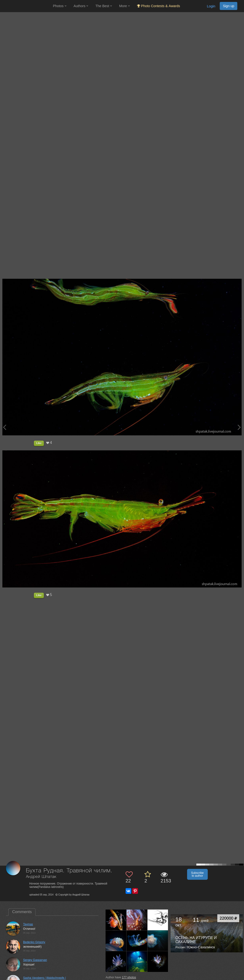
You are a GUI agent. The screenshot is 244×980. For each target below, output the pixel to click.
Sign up (229, 6)
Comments (22, 912)
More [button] (125, 6)
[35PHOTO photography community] (26, 6)
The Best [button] (104, 6)
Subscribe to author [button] (197, 874)
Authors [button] (81, 6)
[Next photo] (239, 427)
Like (39, 443)
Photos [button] (60, 6)
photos (129, 977)
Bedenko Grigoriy (34, 942)
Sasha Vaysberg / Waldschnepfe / (44, 978)
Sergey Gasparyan (35, 960)
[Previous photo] (5, 427)
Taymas (28, 924)
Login (211, 6)
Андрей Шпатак (41, 877)
